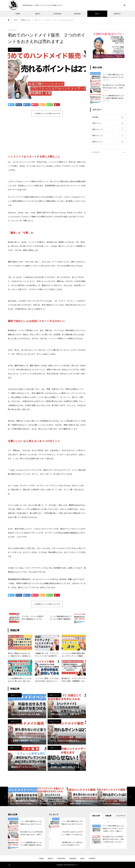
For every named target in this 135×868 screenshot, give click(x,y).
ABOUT (38, 14)
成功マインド (15, 695)
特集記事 (108, 816)
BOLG (97, 14)
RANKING (77, 14)
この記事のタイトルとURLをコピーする (47, 113)
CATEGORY (58, 14)
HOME (18, 14)
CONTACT (117, 14)
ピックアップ (121, 816)
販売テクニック (15, 50)
